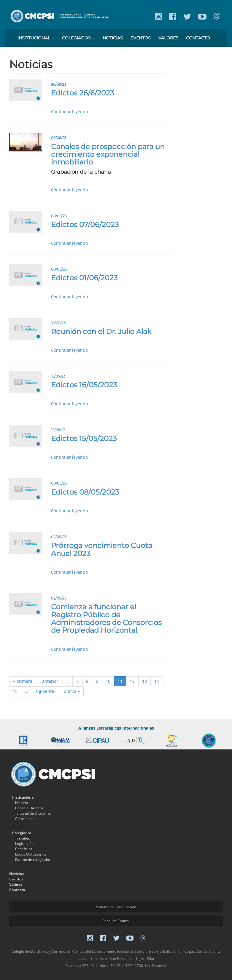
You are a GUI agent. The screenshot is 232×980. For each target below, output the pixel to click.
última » (72, 691)
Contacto (198, 38)
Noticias (113, 38)
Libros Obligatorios (31, 854)
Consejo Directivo (30, 808)
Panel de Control (116, 921)
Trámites (23, 838)
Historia (22, 803)
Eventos (141, 38)
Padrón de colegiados (33, 860)
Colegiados (78, 38)
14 (157, 681)
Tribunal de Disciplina (33, 813)
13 (144, 681)
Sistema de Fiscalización (116, 907)
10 (108, 681)
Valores (168, 38)
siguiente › (46, 691)
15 (15, 691)
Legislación (24, 844)
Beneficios (24, 849)
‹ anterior (49, 681)
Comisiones (25, 819)
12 (132, 681)
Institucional (36, 38)
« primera (23, 681)
